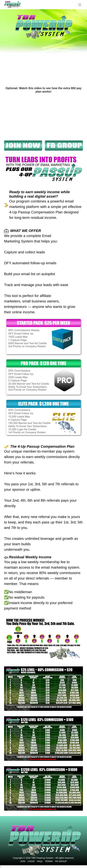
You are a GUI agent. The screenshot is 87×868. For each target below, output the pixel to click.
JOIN (23, 861)
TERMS (49, 861)
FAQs (40, 861)
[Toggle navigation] (80, 5)
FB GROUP (61, 861)
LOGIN (31, 861)
